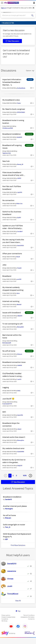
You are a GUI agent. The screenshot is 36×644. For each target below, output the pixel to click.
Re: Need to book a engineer (14, 109)
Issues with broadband (12, 313)
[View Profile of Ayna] (18, 293)
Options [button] (29, 71)
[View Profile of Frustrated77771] (7, 404)
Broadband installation (12, 134)
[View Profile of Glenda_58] (20, 164)
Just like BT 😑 (8, 399)
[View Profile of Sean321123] (20, 245)
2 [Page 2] (13, 476)
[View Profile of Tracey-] (19, 103)
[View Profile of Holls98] (20, 365)
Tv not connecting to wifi (12, 324)
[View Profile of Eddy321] (20, 466)
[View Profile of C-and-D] (19, 379)
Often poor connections (12, 254)
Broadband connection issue (14, 362)
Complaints (5, 619)
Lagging (6, 387)
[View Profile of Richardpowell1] (7, 343)
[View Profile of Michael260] (20, 327)
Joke (4, 265)
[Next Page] (30, 476)
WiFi (4, 412)
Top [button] (19, 611)
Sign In (34, 3)
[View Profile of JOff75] (19, 178)
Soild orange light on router (14, 525)
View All (18, 601)
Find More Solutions (18, 545)
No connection (8, 200)
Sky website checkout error (13, 448)
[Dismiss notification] (34, 8)
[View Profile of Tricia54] (19, 268)
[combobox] (16, 15)
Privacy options (6, 615)
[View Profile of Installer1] (20, 232)
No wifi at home (9, 351)
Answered (29, 134)
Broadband (7, 276)
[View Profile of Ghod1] (18, 257)
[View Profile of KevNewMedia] (21, 88)
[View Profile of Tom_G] (8, 527)
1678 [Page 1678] (25, 476)
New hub (6, 161)
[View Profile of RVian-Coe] (19, 204)
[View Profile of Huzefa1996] (21, 452)
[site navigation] (2, 3)
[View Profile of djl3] (6, 539)
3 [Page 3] (16, 476)
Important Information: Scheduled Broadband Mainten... (12, 82)
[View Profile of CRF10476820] (21, 112)
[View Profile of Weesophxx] (21, 440)
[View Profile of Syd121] (19, 218)
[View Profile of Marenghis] (9, 509)
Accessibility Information (28, 617)
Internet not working (11, 301)
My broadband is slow (11, 100)
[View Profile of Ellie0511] (20, 316)
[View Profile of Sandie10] (19, 137)
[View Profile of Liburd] (19, 429)
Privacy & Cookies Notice (8, 617)
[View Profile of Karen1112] (20, 415)
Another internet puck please (15, 506)
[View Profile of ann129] (19, 279)
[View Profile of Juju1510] (20, 192)
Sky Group (4, 621)
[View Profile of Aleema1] (19, 305)
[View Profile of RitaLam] (20, 354)
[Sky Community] (12, 3)
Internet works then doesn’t (14, 437)
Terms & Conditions (29, 615)
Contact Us (31, 619)
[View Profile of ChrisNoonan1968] (8, 128)
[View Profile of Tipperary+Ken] (7, 153)
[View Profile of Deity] (19, 391)
